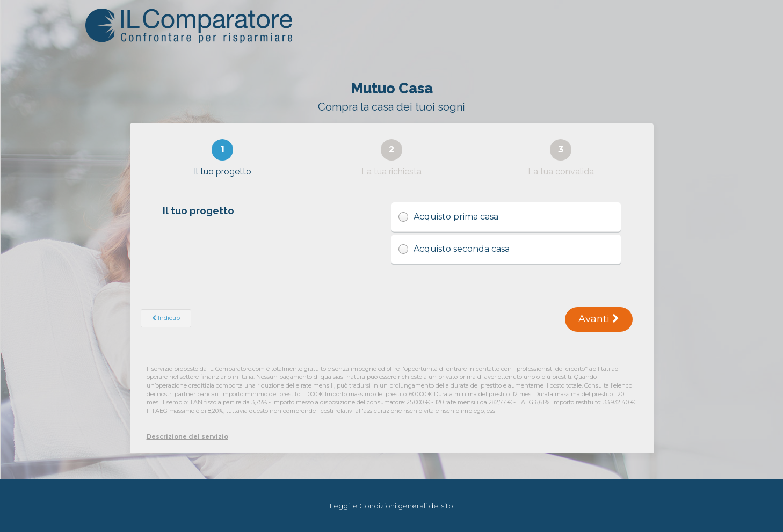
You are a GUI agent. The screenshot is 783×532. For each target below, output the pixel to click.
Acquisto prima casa (506, 217)
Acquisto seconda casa (506, 249)
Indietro (166, 318)
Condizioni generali (393, 506)
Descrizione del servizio (187, 436)
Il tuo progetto (200, 211)
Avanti (599, 319)
